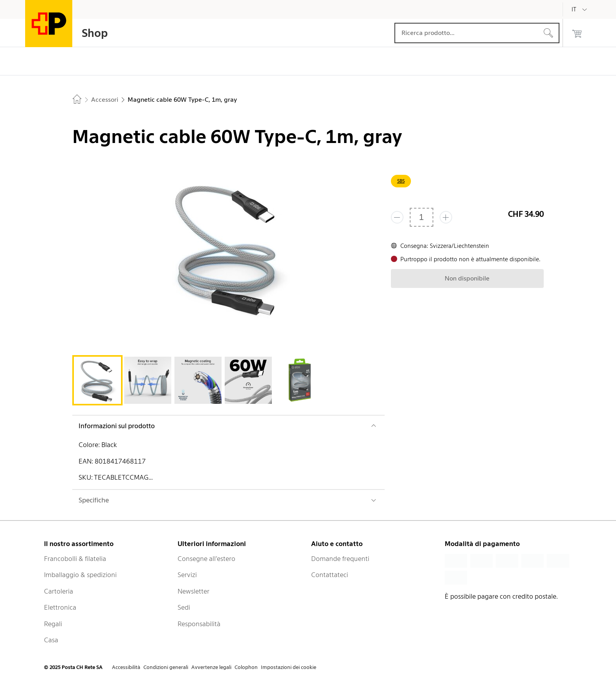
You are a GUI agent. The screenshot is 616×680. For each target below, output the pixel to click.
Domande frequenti (340, 559)
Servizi (187, 575)
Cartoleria (59, 591)
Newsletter (193, 591)
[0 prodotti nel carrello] (577, 33)
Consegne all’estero (206, 559)
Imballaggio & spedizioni (80, 575)
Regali (53, 624)
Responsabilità (199, 624)
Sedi (184, 607)
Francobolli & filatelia (75, 559)
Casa (51, 640)
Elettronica (60, 607)
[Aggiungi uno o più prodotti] (446, 217)
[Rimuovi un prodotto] (397, 217)
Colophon (246, 667)
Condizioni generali (166, 667)
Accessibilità (126, 667)
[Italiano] (580, 9)
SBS (401, 181)
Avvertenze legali (211, 667)
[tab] (97, 380)
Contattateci (330, 575)
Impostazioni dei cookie (289, 667)
